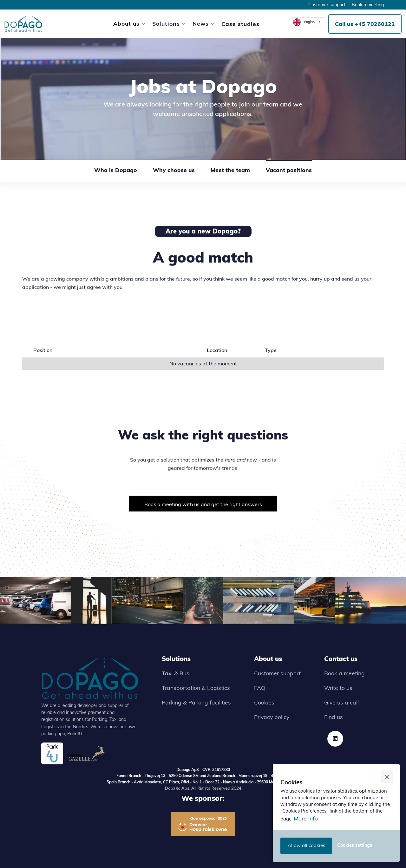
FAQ (260, 688)
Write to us (338, 688)
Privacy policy (272, 717)
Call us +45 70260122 (365, 24)
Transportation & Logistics (196, 688)
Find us (334, 717)
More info (306, 818)
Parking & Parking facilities (196, 702)
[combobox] (308, 22)
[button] (126, 24)
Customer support (327, 5)
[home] (23, 24)
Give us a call (341, 702)
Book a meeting (368, 5)
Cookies (264, 702)
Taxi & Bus (176, 673)
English (304, 22)
